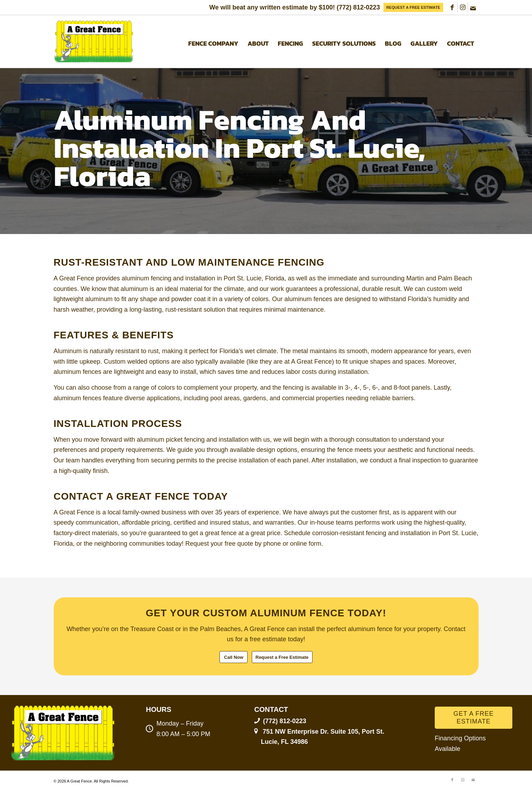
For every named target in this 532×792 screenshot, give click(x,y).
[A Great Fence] (94, 41)
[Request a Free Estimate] (282, 657)
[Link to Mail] (473, 7)
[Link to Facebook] (452, 7)
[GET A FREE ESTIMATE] (474, 718)
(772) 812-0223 (358, 7)
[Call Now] (234, 657)
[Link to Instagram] (463, 7)
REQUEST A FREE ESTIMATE (413, 7)
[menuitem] (413, 7)
